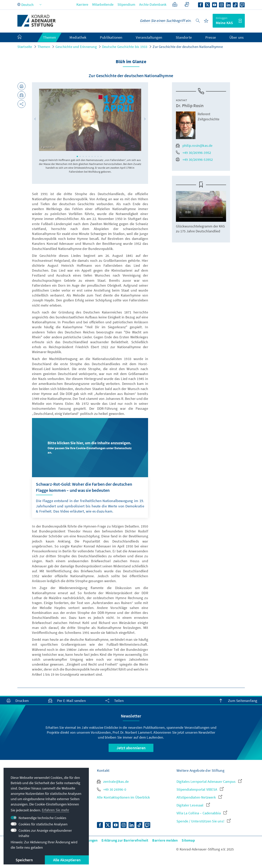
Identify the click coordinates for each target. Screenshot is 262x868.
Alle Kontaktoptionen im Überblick (123, 797)
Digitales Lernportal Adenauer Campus (209, 781)
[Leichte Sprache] (175, 4)
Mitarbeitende (103, 4)
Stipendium (126, 4)
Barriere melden (165, 840)
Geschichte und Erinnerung (76, 47)
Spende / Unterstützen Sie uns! (204, 821)
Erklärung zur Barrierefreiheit (125, 840)
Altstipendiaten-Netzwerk (199, 797)
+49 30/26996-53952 (194, 159)
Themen (44, 47)
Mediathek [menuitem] (78, 37)
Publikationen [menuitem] (111, 37)
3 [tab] (83, 156)
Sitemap (188, 840)
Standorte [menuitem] (184, 37)
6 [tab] (92, 156)
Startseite (25, 47)
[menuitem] (23, 37)
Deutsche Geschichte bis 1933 (125, 47)
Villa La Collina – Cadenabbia (202, 813)
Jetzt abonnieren (131, 748)
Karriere (82, 4)
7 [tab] (95, 156)
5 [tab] (89, 156)
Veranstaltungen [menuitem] (149, 37)
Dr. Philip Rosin (190, 106)
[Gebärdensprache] (187, 4)
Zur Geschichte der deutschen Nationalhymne (188, 47)
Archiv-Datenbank (153, 4)
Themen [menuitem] (49, 37)
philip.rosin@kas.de (194, 145)
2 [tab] (80, 156)
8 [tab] (98, 156)
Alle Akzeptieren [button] (67, 860)
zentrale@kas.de (113, 781)
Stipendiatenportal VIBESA (200, 789)
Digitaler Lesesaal (193, 805)
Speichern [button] (24, 860)
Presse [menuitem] (211, 37)
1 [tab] (77, 156)
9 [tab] (101, 156)
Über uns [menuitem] (237, 37)
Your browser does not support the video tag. (201, 206)
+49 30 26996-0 (112, 789)
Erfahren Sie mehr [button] (55, 810)
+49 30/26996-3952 (193, 153)
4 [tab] (86, 156)
